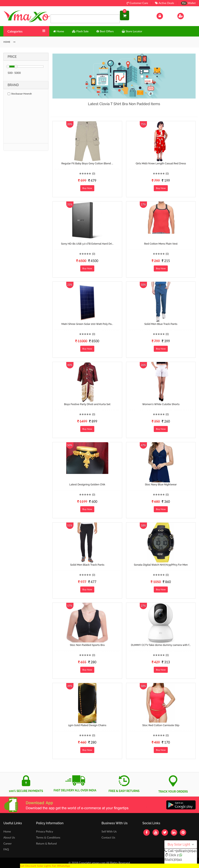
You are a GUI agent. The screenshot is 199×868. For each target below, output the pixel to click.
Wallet (188, 3)
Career (8, 843)
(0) (94, 173)
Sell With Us (109, 831)
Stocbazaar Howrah (20, 94)
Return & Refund (46, 843)
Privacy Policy (45, 831)
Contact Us (108, 837)
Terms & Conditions (48, 837)
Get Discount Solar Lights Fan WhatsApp (45, 866)
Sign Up (186, 16)
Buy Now (87, 188)
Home (7, 831)
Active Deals (164, 3)
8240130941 (173, 859)
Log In (164, 16)
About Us (9, 837)
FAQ (6, 849)
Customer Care (137, 3)
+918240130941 (185, 851)
